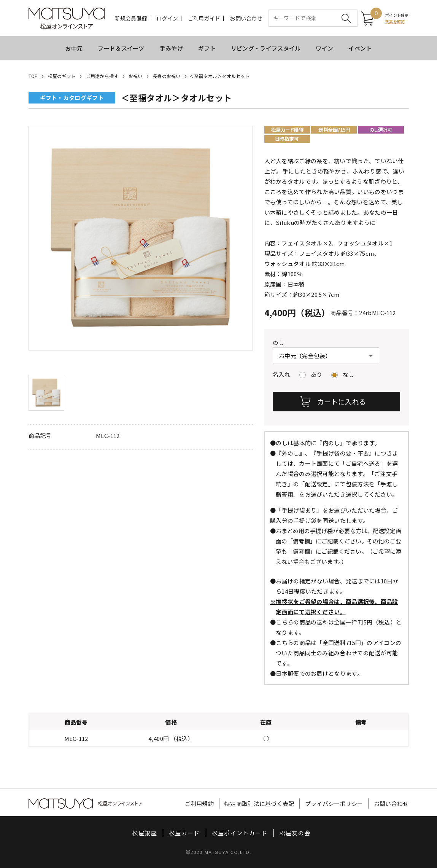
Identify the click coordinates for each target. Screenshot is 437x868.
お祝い (136, 76)
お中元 (74, 48)
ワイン (324, 48)
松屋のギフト (62, 76)
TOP (33, 76)
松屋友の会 (295, 833)
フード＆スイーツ (121, 48)
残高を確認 (395, 22)
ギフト (207, 48)
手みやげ (171, 48)
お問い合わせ (246, 18)
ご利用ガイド (204, 18)
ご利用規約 (199, 803)
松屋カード (184, 833)
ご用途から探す (102, 76)
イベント (360, 48)
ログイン (168, 18)
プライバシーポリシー (334, 803)
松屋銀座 (144, 833)
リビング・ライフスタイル (266, 48)
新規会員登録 (131, 18)
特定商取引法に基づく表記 (259, 803)
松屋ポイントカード (240, 833)
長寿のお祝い (166, 76)
